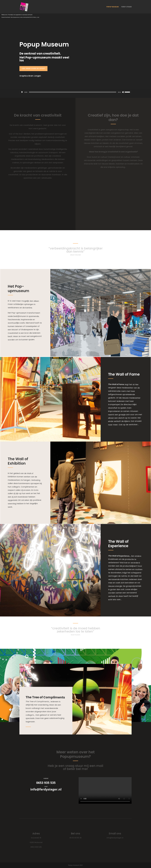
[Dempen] (123, 92)
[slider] (73, 92)
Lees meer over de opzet (33, 68)
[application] (75, 92)
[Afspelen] (22, 92)
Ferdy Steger (126, 7)
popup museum (113, 7)
